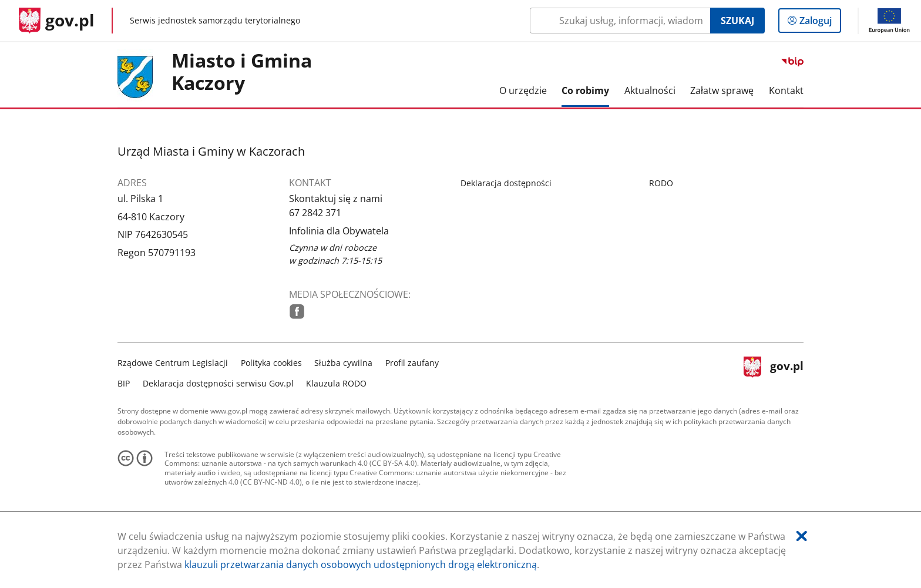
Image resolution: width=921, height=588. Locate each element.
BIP (124, 383)
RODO (661, 183)
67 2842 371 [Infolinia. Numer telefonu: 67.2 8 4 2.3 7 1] (315, 213)
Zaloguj (819, 23)
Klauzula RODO (336, 383)
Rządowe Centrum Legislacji (173, 363)
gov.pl (774, 372)
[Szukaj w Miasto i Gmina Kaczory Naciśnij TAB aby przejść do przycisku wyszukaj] (620, 21)
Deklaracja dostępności (506, 183)
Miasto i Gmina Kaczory (242, 72)
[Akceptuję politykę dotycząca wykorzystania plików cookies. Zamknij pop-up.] (802, 536)
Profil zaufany (412, 363)
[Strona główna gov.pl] (57, 21)
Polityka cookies (271, 363)
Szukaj (737, 21)
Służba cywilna (343, 363)
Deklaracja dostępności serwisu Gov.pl (218, 383)
